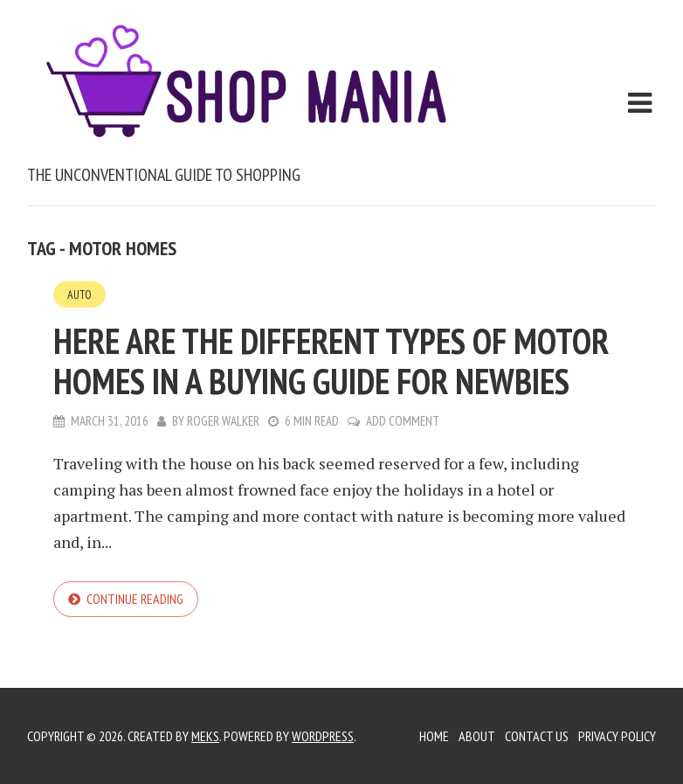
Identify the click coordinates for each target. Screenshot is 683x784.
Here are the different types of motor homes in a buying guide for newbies (331, 361)
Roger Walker (223, 421)
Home (434, 736)
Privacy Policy (617, 736)
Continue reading (135, 599)
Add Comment (403, 421)
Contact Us (537, 736)
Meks (205, 736)
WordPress (323, 736)
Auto (79, 295)
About (477, 736)
